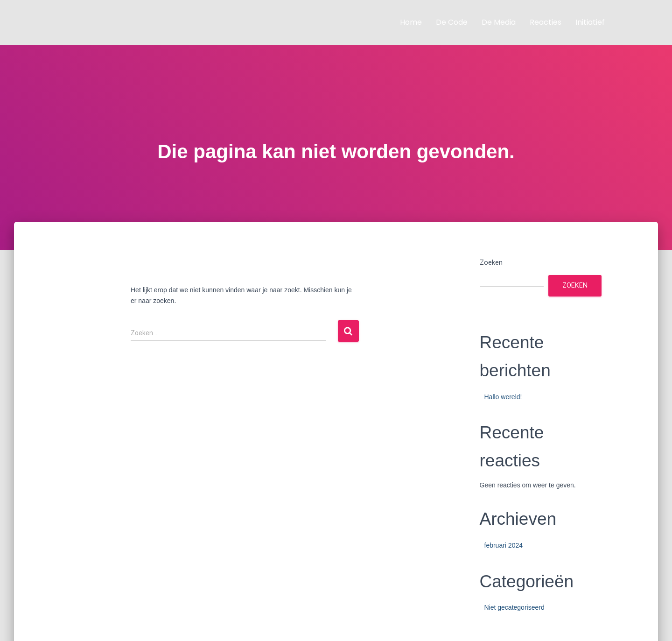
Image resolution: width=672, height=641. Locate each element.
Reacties (546, 22)
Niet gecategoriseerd (514, 607)
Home (411, 22)
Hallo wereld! (503, 397)
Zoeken (491, 263)
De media (499, 22)
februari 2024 (504, 545)
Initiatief (590, 22)
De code (452, 22)
